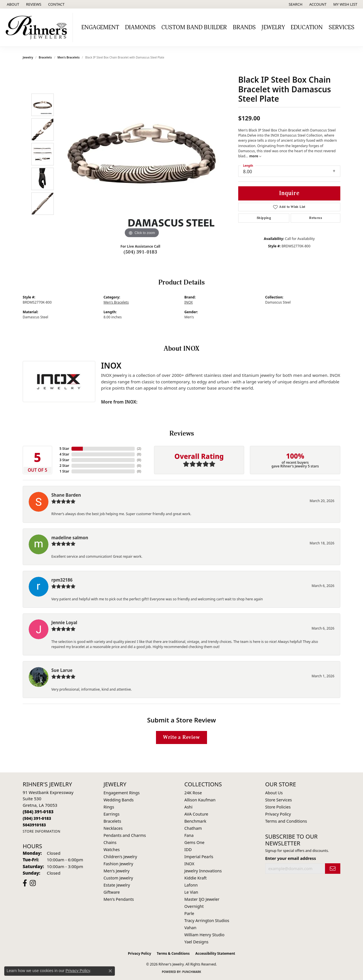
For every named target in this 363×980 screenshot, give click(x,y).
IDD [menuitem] (188, 850)
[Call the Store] (38, 812)
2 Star (64, 466)
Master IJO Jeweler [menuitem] (202, 899)
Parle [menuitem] (189, 913)
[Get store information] (42, 831)
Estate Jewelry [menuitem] (117, 885)
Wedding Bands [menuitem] (119, 800)
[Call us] (34, 825)
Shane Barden (66, 495)
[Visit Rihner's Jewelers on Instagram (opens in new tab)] (33, 883)
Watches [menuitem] (112, 850)
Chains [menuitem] (110, 842)
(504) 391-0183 (141, 252)
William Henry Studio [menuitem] (204, 935)
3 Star (64, 460)
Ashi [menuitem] (188, 807)
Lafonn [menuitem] (191, 885)
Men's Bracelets (69, 57)
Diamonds (140, 28)
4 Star (64, 454)
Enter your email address (291, 858)
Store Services (278, 800)
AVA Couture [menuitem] (196, 814)
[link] (12, 4)
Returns (315, 218)
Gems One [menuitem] (194, 842)
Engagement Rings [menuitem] (122, 793)
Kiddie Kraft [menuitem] (196, 878)
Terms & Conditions (173, 953)
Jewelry (273, 28)
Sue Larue (62, 670)
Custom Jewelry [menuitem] (118, 878)
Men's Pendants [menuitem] (119, 899)
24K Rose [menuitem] (193, 793)
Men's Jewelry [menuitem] (117, 871)
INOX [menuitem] (189, 864)
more (255, 156)
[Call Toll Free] (37, 818)
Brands (244, 28)
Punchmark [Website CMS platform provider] (192, 972)
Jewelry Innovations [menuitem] (203, 871)
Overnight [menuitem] (194, 906)
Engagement (100, 28)
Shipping (264, 218)
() (139, 449)
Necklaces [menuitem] (113, 828)
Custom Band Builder (194, 28)
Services (342, 28)
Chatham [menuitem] (193, 828)
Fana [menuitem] (189, 835)
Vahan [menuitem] (190, 928)
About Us (274, 793)
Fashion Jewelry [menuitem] (118, 864)
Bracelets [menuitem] (112, 821)
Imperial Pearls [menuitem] (199, 857)
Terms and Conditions (286, 821)
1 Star (64, 471)
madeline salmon (70, 538)
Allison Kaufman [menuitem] (200, 800)
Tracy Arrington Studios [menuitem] (207, 921)
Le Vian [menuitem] (191, 892)
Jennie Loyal (64, 622)
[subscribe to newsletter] (333, 869)
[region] (142, 154)
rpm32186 (62, 580)
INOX (189, 302)
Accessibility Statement (215, 953)
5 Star (64, 449)
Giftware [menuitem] (112, 892)
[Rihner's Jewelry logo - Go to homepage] (38, 28)
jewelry (28, 57)
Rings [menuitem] (109, 807)
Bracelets (45, 57)
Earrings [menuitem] (111, 814)
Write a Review (181, 737)
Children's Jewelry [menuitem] (120, 857)
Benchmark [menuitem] (195, 821)
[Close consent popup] (110, 971)
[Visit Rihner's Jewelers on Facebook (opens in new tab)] (25, 883)
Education (307, 28)
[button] (295, 4)
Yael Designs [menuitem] (196, 942)
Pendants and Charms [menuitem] (125, 835)
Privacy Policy (278, 814)
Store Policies (278, 807)
